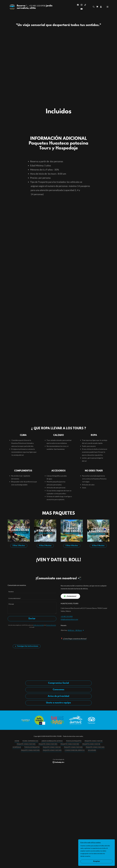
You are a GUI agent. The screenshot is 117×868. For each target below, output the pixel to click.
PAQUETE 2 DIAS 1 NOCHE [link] (94, 796)
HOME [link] (17, 796)
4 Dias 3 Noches (45, 601)
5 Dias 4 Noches (72, 601)
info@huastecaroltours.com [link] (69, 675)
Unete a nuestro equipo (58, 758)
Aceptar (97, 861)
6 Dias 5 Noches (98, 601)
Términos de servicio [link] (51, 680)
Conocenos (58, 745)
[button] (101, 11)
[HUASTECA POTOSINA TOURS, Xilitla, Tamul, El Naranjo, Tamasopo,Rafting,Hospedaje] (58, 2)
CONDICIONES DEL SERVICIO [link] (75, 805)
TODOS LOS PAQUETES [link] (74, 796)
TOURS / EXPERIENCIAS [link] (30, 796)
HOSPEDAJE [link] (17, 802)
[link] (12, 11)
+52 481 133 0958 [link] (37, 10)
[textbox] (32, 646)
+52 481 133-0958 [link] (67, 672)
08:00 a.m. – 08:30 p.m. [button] (75, 686)
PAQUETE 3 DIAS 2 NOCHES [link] (26, 799)
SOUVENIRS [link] (92, 805)
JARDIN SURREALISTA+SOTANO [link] (52, 796)
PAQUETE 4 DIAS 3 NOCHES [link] (48, 799)
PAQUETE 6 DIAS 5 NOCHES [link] (52, 805)
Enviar (32, 674)
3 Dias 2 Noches (19, 601)
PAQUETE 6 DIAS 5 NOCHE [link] (91, 799)
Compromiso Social (58, 738)
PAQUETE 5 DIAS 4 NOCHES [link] (70, 799)
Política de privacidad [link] (39, 680)
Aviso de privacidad (58, 752)
